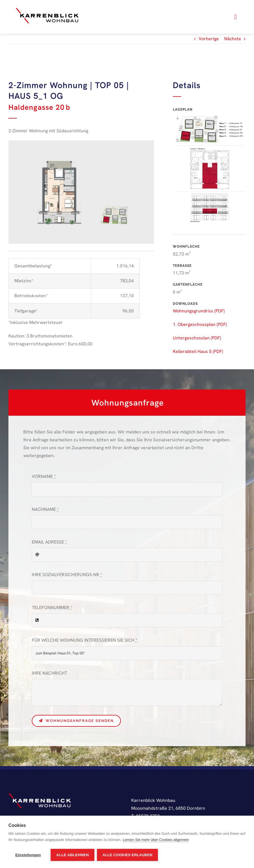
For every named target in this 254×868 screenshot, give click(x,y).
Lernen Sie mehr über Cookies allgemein (156, 840)
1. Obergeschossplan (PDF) (200, 324)
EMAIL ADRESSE (49, 542)
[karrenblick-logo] (47, 9)
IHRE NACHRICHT (49, 673)
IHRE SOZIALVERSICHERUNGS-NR (67, 575)
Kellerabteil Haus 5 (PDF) (198, 351)
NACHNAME (45, 509)
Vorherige (209, 39)
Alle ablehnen (72, 855)
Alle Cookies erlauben (128, 855)
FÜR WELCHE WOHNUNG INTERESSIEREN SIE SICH (84, 640)
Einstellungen (28, 855)
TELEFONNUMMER (52, 608)
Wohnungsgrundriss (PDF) (199, 311)
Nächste (233, 39)
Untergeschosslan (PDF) (197, 338)
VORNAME (44, 476)
